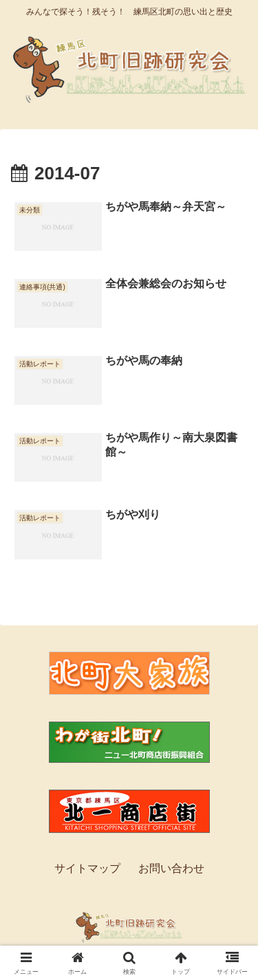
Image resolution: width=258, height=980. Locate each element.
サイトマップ (87, 868)
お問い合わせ (171, 868)
